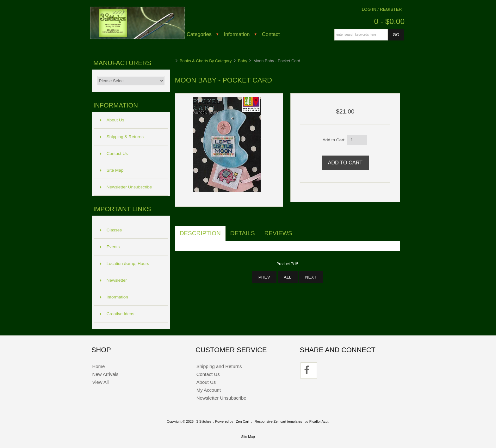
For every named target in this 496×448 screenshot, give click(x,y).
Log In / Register (382, 9)
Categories (199, 34)
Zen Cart (243, 421)
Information (237, 34)
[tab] (301, 230)
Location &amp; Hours (125, 264)
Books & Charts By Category (206, 61)
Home (98, 366)
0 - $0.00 (389, 21)
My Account (209, 390)
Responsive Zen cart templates (278, 421)
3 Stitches (204, 421)
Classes (111, 230)
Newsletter (113, 280)
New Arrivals (105, 374)
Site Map (112, 170)
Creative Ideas (117, 314)
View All (100, 382)
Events (110, 247)
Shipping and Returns (219, 366)
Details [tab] (243, 233)
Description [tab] (200, 233)
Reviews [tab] (278, 233)
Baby (242, 61)
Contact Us (114, 153)
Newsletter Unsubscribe (126, 187)
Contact (271, 34)
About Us (112, 120)
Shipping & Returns (122, 137)
